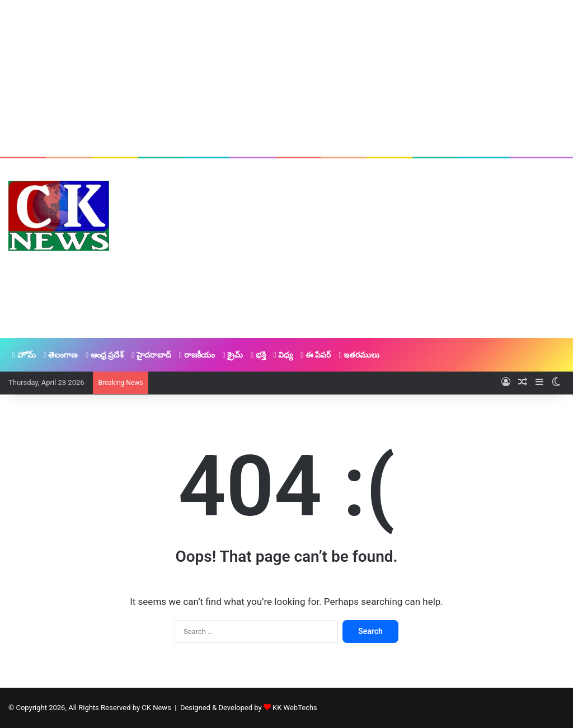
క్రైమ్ (233, 355)
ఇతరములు (359, 355)
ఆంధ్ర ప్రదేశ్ (105, 355)
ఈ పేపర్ (316, 355)
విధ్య (283, 355)
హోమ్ (24, 355)
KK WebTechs (295, 708)
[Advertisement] (286, 78)
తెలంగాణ (61, 355)
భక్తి (258, 355)
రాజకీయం (197, 355)
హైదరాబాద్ (151, 355)
